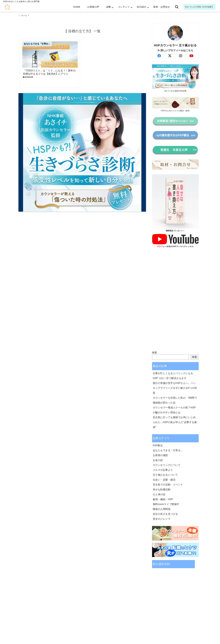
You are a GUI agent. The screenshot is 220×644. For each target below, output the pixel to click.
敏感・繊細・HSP (163, 499)
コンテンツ (124, 7)
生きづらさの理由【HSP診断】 (199, 7)
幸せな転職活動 (162, 489)
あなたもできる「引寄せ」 (168, 450)
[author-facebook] (159, 56)
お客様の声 (93, 7)
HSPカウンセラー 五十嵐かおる (175, 45)
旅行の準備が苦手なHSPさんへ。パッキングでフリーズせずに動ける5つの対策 (175, 388)
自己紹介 (142, 7)
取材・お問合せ (162, 7)
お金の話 (158, 460)
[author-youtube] (191, 56)
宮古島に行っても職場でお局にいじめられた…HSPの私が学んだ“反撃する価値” (175, 422)
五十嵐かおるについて (165, 475)
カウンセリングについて (167, 465)
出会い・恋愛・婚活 (164, 480)
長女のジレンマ (162, 519)
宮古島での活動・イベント (168, 485)
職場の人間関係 (162, 509)
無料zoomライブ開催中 (166, 504)
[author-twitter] (170, 56)
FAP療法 (158, 445)
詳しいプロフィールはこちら (175, 50)
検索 (155, 353)
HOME (77, 7)
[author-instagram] (181, 56)
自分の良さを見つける (165, 514)
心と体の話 (159, 494)
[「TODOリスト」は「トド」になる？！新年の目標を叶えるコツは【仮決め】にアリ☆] (50, 55)
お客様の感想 (160, 455)
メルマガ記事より (163, 470)
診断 (109, 7)
